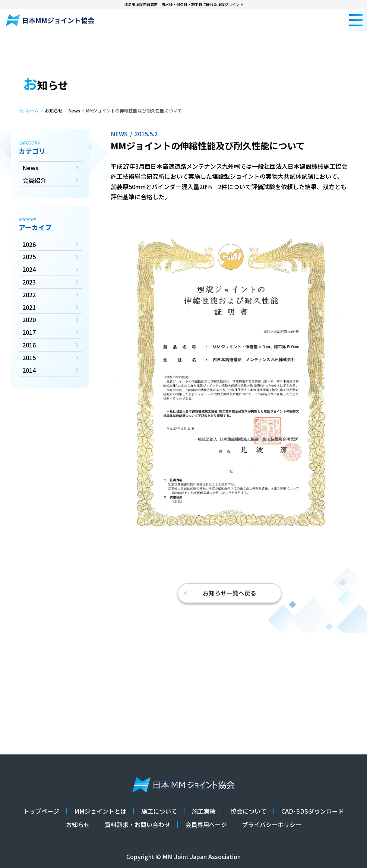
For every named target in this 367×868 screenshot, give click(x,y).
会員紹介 (34, 180)
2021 (29, 307)
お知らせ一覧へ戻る (220, 593)
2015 (29, 357)
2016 (29, 345)
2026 (29, 244)
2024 (29, 269)
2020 (29, 319)
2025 (29, 257)
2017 (29, 332)
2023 (29, 282)
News (30, 168)
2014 (29, 370)
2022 (29, 295)
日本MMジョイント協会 (50, 20)
